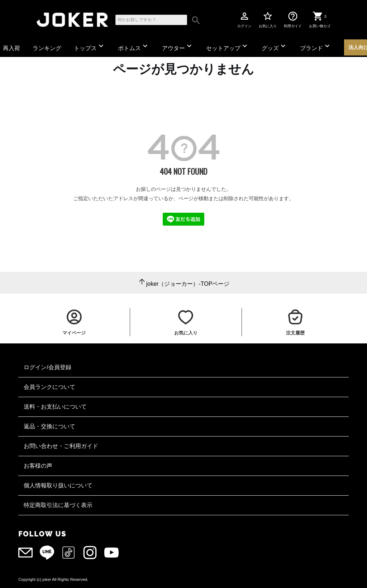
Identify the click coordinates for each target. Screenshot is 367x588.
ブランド (316, 46)
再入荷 (11, 48)
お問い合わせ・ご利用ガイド (61, 446)
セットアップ (228, 46)
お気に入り (268, 19)
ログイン (244, 19)
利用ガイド (293, 19)
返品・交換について (49, 426)
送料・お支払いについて (55, 407)
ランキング (47, 48)
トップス (90, 46)
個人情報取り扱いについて (58, 485)
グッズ (275, 46)
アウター (178, 46)
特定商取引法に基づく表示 (58, 505)
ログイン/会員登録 (47, 367)
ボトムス (134, 46)
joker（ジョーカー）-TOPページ (188, 284)
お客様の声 (38, 466)
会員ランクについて (49, 387)
